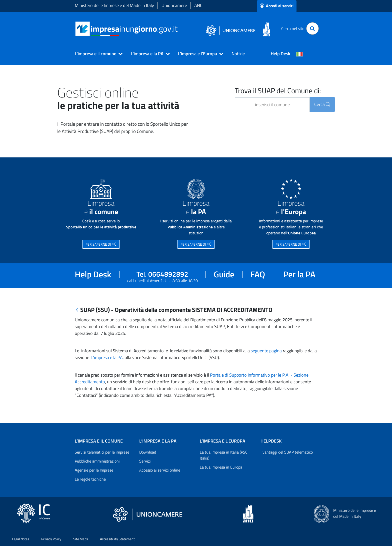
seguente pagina (266, 351)
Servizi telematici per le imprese (102, 452)
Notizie (238, 54)
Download (148, 452)
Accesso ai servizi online (160, 470)
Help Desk (280, 54)
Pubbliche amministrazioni (97, 461)
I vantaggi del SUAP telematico (287, 452)
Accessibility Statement (117, 539)
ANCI (199, 5)
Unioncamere (174, 5)
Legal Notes (21, 539)
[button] (96, 54)
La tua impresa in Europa (221, 467)
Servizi (145, 461)
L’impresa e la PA (106, 357)
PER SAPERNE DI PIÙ (101, 244)
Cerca (322, 104)
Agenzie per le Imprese (94, 470)
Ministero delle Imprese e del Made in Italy (114, 5)
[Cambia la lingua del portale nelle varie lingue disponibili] (299, 54)
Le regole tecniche (90, 479)
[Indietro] (77, 310)
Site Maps (81, 539)
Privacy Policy (51, 539)
